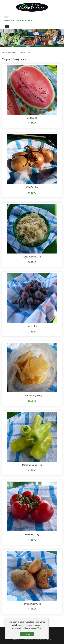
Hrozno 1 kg (32, 326)
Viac (39, 628)
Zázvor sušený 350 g (32, 396)
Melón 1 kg (32, 118)
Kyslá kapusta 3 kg (32, 257)
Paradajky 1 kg (32, 534)
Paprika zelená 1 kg (32, 465)
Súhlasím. (27, 634)
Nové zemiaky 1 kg (32, 604)
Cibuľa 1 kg (32, 187)
